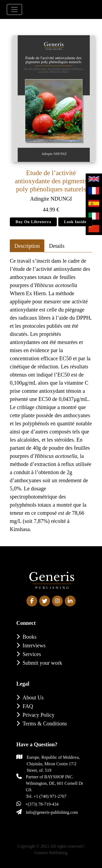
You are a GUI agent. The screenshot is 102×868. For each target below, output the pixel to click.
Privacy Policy (38, 715)
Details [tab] (57, 246)
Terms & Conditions (45, 724)
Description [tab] (27, 246)
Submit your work (42, 663)
